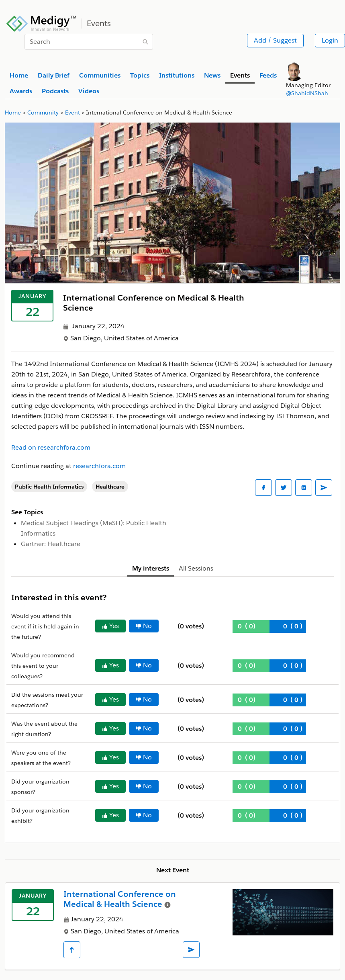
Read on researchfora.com (51, 447)
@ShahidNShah (307, 93)
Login (330, 40)
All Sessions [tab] (196, 568)
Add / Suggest (275, 40)
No (144, 626)
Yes (110, 626)
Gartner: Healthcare (51, 544)
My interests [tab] (151, 568)
